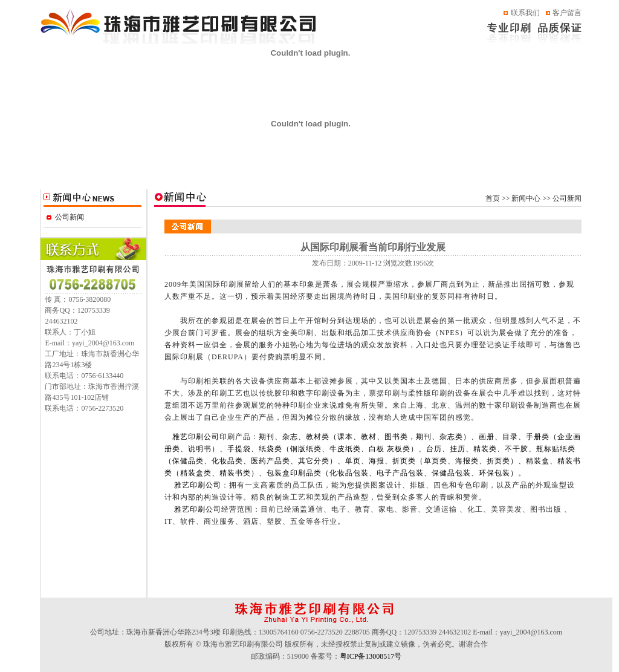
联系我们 (525, 13)
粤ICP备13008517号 (371, 656)
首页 (493, 198)
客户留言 (567, 13)
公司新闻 (70, 217)
